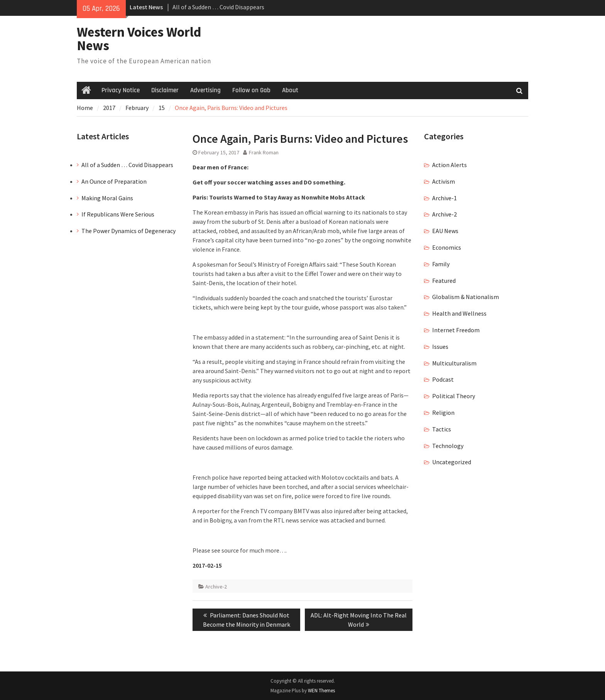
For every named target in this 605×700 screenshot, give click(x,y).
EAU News (445, 231)
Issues (440, 347)
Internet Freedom (456, 330)
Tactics (442, 429)
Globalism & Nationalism (466, 297)
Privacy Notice (121, 90)
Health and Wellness (459, 313)
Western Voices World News (139, 39)
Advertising (205, 90)
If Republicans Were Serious (118, 214)
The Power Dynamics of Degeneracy (128, 231)
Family (441, 264)
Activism (444, 181)
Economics (447, 247)
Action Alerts (450, 165)
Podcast (443, 379)
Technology (448, 446)
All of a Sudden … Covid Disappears (218, 7)
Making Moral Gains (107, 198)
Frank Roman (264, 152)
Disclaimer (165, 90)
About (290, 90)
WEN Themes (321, 691)
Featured (444, 281)
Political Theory (454, 396)
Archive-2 (216, 587)
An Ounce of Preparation (114, 181)
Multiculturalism (454, 363)
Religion (443, 413)
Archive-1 (444, 198)
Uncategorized (452, 462)
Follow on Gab (251, 90)
